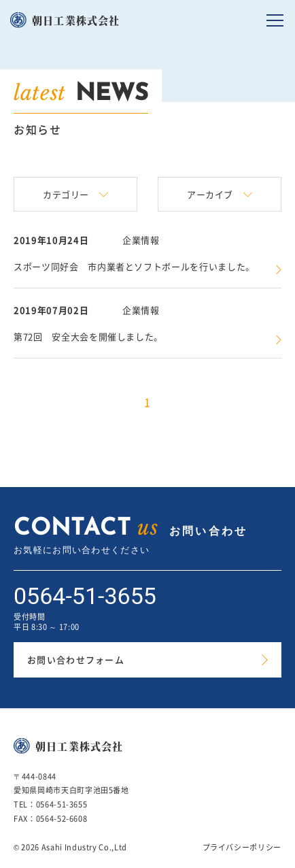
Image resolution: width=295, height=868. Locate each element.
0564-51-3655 (85, 596)
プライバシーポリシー (242, 847)
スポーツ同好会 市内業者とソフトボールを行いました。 (134, 266)
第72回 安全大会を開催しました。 (88, 336)
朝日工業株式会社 (76, 20)
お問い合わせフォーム (76, 660)
